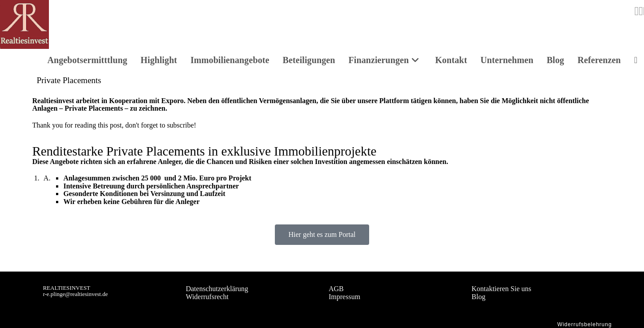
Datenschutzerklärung (217, 289)
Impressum (344, 297)
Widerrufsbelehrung (585, 324)
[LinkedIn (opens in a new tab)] (641, 11)
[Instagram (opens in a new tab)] (636, 11)
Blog (478, 297)
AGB (336, 289)
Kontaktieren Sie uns (501, 289)
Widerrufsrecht (207, 297)
